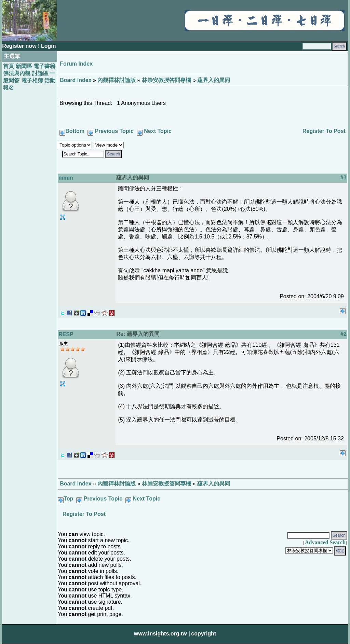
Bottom (75, 131)
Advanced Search (325, 542)
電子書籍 (44, 66)
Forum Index (76, 64)
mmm (66, 178)
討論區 (40, 73)
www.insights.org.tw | (162, 634)
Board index (76, 80)
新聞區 (24, 66)
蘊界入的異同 (214, 80)
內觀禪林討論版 (117, 80)
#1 (344, 177)
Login (49, 46)
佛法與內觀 (17, 73)
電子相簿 (32, 80)
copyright (204, 634)
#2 (344, 334)
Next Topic (158, 131)
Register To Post (324, 131)
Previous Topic (114, 131)
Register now (20, 46)
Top (68, 499)
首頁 (9, 66)
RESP (66, 334)
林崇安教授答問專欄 (166, 80)
